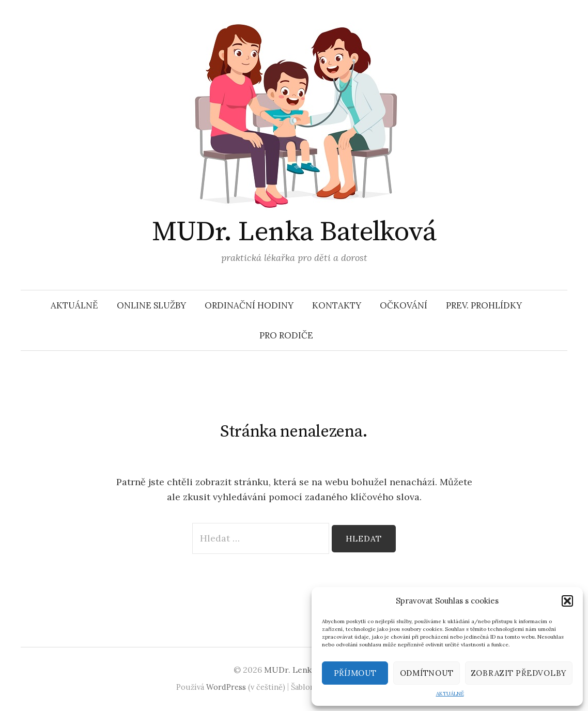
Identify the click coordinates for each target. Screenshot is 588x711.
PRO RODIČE (286, 335)
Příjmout (355, 673)
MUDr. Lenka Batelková (294, 232)
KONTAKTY (337, 305)
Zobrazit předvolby (519, 673)
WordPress (226, 687)
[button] (567, 601)
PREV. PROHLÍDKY (484, 305)
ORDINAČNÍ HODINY (249, 305)
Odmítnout (427, 673)
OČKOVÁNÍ (404, 305)
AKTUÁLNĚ (450, 694)
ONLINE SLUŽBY (151, 305)
